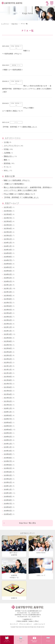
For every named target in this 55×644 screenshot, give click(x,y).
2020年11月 (8, 412)
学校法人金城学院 (22, 621)
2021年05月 (8, 391)
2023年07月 (8, 303)
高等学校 (7, 163)
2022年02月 (8, 359)
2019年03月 (8, 475)
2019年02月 (8, 479)
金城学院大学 (27, 619)
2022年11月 (8, 331)
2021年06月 (8, 387)
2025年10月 (8, 207)
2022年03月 (8, 355)
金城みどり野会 (33, 621)
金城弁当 (14, 590)
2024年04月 (8, 271)
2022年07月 (8, 345)
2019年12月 (8, 444)
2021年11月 (8, 370)
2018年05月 (8, 511)
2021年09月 (8, 377)
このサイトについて (39, 624)
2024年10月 (8, 250)
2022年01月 (8, 362)
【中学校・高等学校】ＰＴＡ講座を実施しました (21, 197)
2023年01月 (8, 324)
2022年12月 (8, 327)
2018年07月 (8, 504)
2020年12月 (8, 408)
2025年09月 (8, 211)
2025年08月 (8, 214)
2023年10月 (8, 292)
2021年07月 (8, 384)
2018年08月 (8, 500)
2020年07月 (8, 419)
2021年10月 (8, 373)
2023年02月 (8, 320)
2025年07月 (8, 218)
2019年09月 (8, 454)
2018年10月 (8, 493)
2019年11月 (8, 447)
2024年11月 (8, 246)
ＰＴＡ (6, 167)
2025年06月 (8, 221)
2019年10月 (8, 451)
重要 (6, 160)
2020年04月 (8, 430)
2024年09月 (8, 253)
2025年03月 (8, 232)
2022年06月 (8, 348)
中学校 (6, 149)
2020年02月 (8, 437)
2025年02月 (8, 236)
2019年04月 (8, 472)
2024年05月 (8, 267)
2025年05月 (8, 225)
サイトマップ (14, 624)
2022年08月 (8, 341)
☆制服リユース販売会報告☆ (14, 184)
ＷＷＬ (6, 170)
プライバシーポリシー (26, 624)
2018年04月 (8, 514)
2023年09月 (8, 296)
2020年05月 (8, 426)
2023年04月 (8, 313)
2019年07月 (8, 461)
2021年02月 (8, 401)
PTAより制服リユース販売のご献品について (19, 194)
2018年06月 (8, 507)
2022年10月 (8, 334)
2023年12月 (8, 285)
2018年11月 (8, 489)
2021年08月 (8, 380)
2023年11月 (8, 288)
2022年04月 (8, 352)
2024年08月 (8, 257)
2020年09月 (8, 415)
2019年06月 (8, 465)
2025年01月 (8, 239)
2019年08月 (8, 458)
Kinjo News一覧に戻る (27, 523)
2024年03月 (8, 274)
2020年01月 (8, 440)
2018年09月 (8, 497)
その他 (6, 142)
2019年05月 (8, 468)
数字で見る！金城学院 (14, 546)
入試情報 (7, 153)
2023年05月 (8, 310)
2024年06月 (8, 264)
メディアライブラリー (12, 146)
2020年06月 (8, 422)
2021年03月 (8, 398)
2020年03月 (8, 433)
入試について (41, 567)
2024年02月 (8, 278)
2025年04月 (8, 228)
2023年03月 (8, 317)
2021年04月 (8, 394)
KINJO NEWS (41, 545)
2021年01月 (8, 405)
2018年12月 (8, 486)
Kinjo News (15, 24)
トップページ (5, 24)
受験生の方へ (9, 156)
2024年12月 (8, 243)
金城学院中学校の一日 (14, 568)
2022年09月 (8, 338)
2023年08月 (8, 299)
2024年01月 (8, 281)
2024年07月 (8, 260)
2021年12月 (8, 366)
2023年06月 (8, 306)
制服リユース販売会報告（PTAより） (17, 180)
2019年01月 (8, 482)
